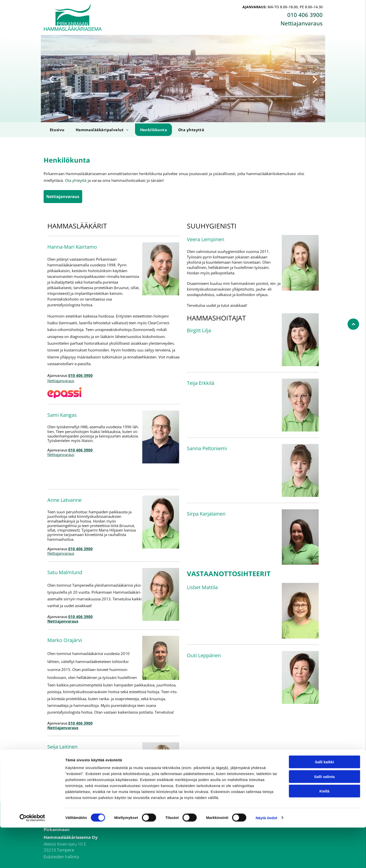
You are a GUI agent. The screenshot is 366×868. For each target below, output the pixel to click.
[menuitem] (57, 130)
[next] (315, 79)
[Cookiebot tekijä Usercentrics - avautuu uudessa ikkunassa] (32, 858)
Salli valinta (325, 817)
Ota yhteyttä (76, 180)
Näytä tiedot (266, 858)
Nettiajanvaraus (302, 23)
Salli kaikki (325, 803)
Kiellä (324, 832)
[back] (51, 79)
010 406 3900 (305, 15)
